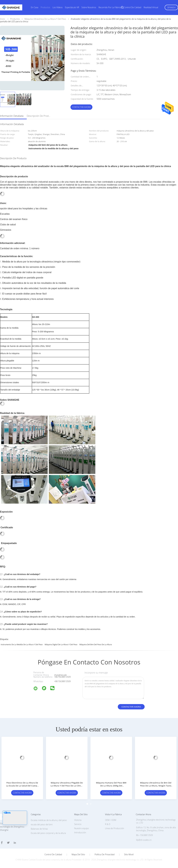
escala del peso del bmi (42, 824)
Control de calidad (132, 7)
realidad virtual (151, 7)
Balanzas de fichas (39, 829)
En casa (35, 7)
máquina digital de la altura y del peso (61, 645)
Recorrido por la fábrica (110, 7)
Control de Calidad (53, 855)
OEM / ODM (111, 820)
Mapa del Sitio (78, 855)
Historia (78, 820)
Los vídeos (58, 7)
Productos (45, 7)
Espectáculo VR (72, 7)
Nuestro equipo (82, 828)
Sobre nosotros (89, 7)
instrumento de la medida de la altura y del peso (22, 645)
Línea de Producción (115, 828)
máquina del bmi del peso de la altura (96, 645)
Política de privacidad (105, 855)
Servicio (78, 824)
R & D (108, 824)
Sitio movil (129, 855)
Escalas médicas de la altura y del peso (49, 820)
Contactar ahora (81, 107)
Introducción (80, 832)
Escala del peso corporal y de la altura (48, 833)
